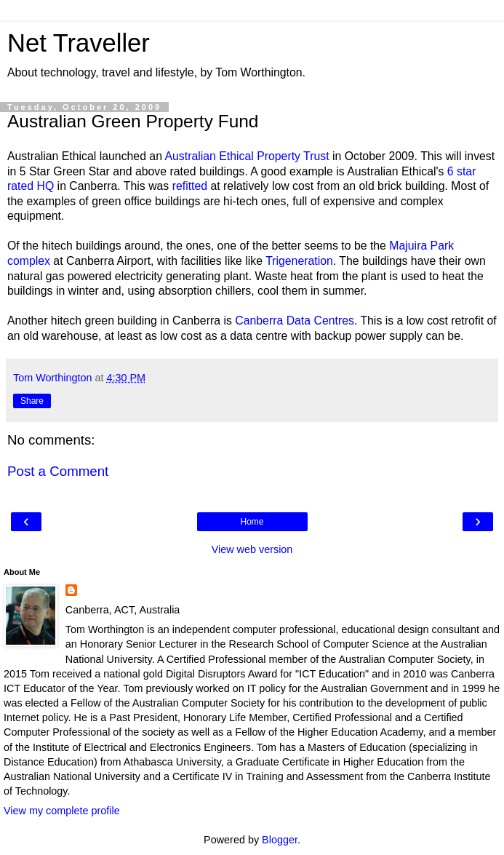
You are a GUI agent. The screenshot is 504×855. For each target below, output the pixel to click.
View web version (252, 549)
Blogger (280, 840)
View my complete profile (62, 811)
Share (32, 401)
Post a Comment (58, 471)
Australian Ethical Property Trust (247, 156)
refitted (190, 186)
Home (252, 522)
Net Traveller (79, 43)
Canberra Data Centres (295, 321)
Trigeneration (299, 261)
